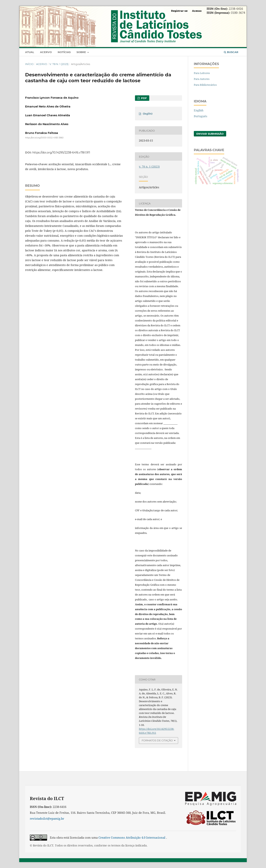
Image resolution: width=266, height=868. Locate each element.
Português (200, 116)
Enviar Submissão (210, 134)
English (199, 110)
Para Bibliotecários (205, 85)
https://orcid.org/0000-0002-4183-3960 (44, 138)
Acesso (197, 11)
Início (29, 64)
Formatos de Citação (157, 740)
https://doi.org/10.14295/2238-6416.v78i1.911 (61, 152)
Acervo (46, 52)
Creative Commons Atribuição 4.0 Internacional (132, 837)
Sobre (82, 52)
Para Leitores (202, 73)
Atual (30, 52)
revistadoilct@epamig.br (47, 818)
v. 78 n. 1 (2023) (59, 64)
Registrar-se (179, 11)
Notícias (64, 52)
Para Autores (202, 79)
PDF (143, 98)
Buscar (231, 52)
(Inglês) (148, 114)
